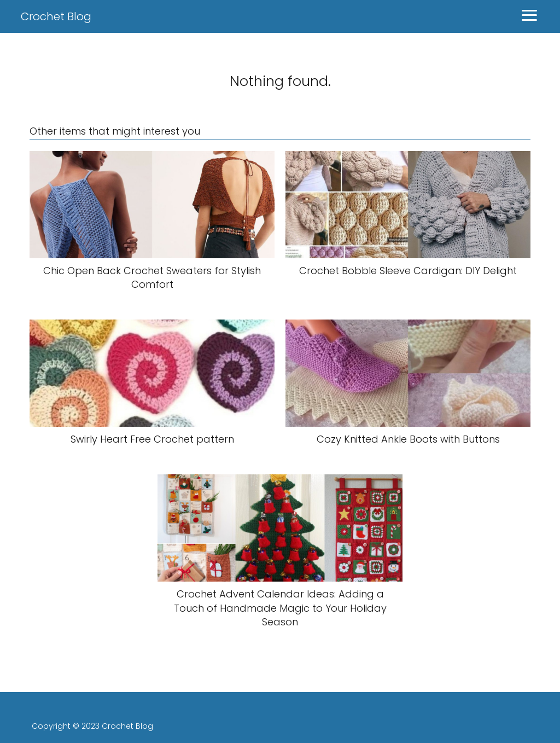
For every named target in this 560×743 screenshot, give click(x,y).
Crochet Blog (56, 16)
